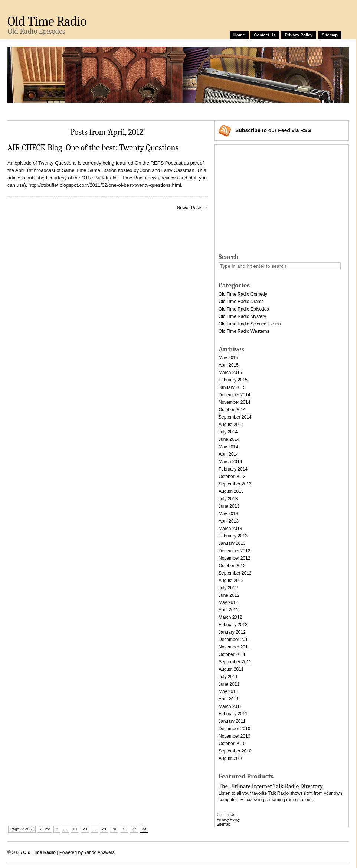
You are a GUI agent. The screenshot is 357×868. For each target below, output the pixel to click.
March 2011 (230, 706)
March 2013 (230, 529)
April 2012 (229, 610)
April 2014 (229, 454)
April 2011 (229, 699)
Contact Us (265, 35)
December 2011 (234, 640)
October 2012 (232, 566)
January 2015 (232, 387)
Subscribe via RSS (273, 130)
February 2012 (233, 625)
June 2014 (229, 439)
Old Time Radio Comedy (243, 294)
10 (75, 829)
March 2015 (230, 373)
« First (45, 829)
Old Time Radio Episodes (244, 309)
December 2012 (234, 551)
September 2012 (235, 573)
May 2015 (228, 358)
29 (104, 829)
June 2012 (229, 595)
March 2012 (230, 617)
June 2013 (229, 506)
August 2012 (231, 581)
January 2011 (232, 721)
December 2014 (234, 395)
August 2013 (231, 491)
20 (85, 829)
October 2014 (232, 410)
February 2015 (233, 380)
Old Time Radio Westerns (244, 331)
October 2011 (232, 654)
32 (134, 829)
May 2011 (228, 692)
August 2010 (231, 758)
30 (114, 829)
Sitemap (330, 35)
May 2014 (228, 447)
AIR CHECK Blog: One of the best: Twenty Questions (93, 148)
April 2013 (229, 521)
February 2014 (233, 469)
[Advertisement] (277, 197)
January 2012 (232, 632)
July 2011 (228, 677)
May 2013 (228, 514)
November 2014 (234, 402)
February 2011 (233, 714)
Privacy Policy (299, 35)
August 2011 (231, 669)
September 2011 (235, 662)
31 (124, 829)
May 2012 (228, 602)
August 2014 (231, 425)
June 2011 (229, 684)
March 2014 (230, 462)
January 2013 (232, 543)
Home (239, 35)
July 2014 (228, 432)
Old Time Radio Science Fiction (250, 324)
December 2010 (234, 729)
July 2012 (228, 588)
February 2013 (233, 536)
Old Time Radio (47, 21)
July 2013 (228, 499)
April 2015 (229, 365)
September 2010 (235, 751)
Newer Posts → (192, 208)
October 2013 (232, 477)
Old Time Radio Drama (241, 302)
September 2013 (235, 484)
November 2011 (234, 647)
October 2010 (232, 744)
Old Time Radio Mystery (242, 316)
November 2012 (234, 558)
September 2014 (235, 417)
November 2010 (234, 736)
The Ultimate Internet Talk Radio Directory (271, 786)
